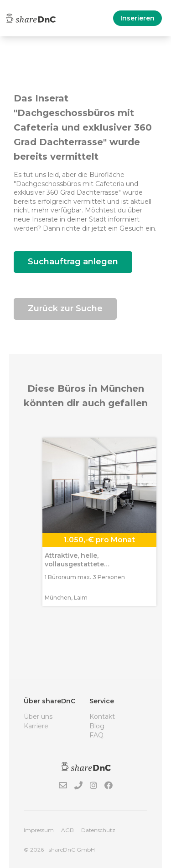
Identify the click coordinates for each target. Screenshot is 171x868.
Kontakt (102, 717)
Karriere (36, 726)
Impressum (39, 830)
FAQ (96, 735)
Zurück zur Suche (65, 308)
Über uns (38, 717)
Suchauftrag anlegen (73, 262)
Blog (97, 726)
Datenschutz (98, 830)
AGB (67, 830)
